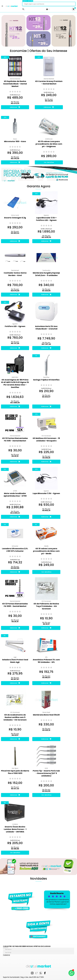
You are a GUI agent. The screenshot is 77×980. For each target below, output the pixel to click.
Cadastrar (7, 955)
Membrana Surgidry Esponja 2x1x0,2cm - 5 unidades (46, 274)
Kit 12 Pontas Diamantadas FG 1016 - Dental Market (15, 439)
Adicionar (15, 107)
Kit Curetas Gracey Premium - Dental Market (49, 82)
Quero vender (28, 1)
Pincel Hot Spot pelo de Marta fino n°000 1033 (15, 772)
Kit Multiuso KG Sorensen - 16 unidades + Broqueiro (46, 439)
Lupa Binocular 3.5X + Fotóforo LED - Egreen (46, 219)
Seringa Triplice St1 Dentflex (46, 380)
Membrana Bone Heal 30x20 (46, 715)
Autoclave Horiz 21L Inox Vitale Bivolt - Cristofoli (46, 328)
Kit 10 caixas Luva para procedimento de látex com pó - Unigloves (49, 144)
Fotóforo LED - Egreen (15, 326)
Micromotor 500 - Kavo (15, 141)
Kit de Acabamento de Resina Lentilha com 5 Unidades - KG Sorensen (15, 717)
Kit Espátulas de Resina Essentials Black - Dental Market (15, 84)
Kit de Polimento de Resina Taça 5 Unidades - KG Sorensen (46, 606)
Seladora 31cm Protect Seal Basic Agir (15, 661)
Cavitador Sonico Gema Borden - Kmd (15, 274)
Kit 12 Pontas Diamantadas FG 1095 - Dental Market (15, 605)
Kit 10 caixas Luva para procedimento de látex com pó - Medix (46, 551)
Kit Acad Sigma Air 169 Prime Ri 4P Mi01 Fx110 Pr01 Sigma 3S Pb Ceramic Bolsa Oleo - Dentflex (15, 383)
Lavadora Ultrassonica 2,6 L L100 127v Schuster (15, 550)
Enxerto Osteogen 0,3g (15, 218)
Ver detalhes (49, 162)
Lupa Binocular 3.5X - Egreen (46, 493)
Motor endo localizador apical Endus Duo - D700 (15, 495)
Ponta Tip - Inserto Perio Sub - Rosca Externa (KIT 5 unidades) (46, 773)
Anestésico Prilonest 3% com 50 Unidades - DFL (46, 661)
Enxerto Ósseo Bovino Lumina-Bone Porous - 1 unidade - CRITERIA (15, 829)
